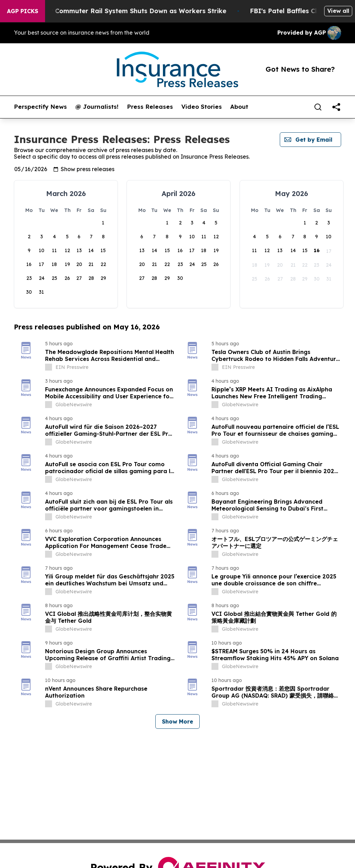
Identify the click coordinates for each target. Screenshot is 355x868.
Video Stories (202, 107)
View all (338, 11)
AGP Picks (23, 11)
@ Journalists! (97, 107)
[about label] (49, 367)
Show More (177, 721)
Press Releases (150, 107)
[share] (336, 107)
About (239, 107)
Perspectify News (40, 107)
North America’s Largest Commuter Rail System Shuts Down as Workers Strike (126, 11)
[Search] (318, 107)
